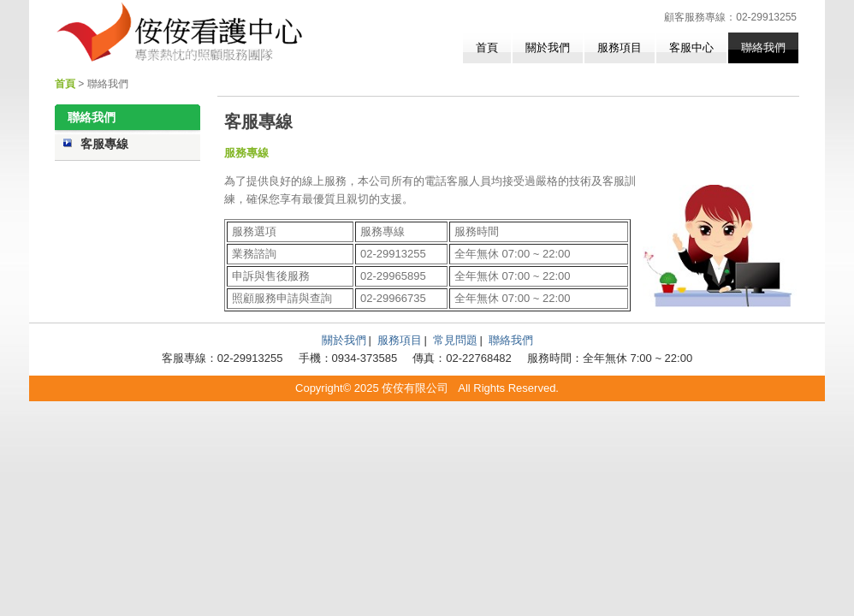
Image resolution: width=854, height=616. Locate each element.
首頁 (487, 47)
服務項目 (620, 47)
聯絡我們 (763, 47)
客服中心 (691, 47)
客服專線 (104, 144)
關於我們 (548, 47)
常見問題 (455, 340)
